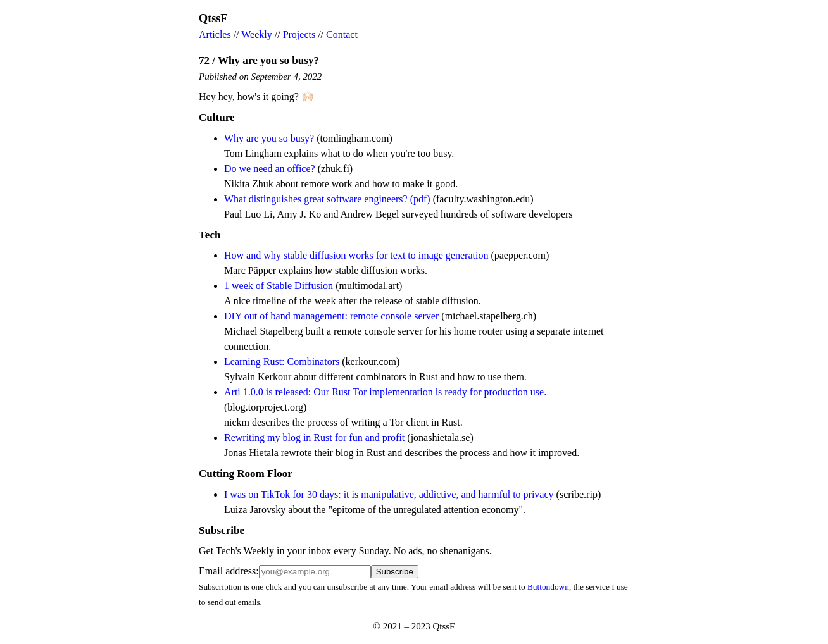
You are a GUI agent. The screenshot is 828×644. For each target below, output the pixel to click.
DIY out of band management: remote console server (331, 316)
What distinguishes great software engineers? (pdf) (327, 199)
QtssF (213, 18)
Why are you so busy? (269, 138)
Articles (215, 34)
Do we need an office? (270, 169)
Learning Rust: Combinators (282, 362)
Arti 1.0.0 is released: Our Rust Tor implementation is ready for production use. (385, 392)
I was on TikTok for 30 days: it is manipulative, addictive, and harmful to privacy (389, 494)
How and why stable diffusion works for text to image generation (356, 255)
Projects (299, 34)
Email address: (229, 571)
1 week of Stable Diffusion (279, 286)
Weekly (256, 34)
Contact (342, 34)
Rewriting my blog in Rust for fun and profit (314, 437)
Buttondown (548, 587)
